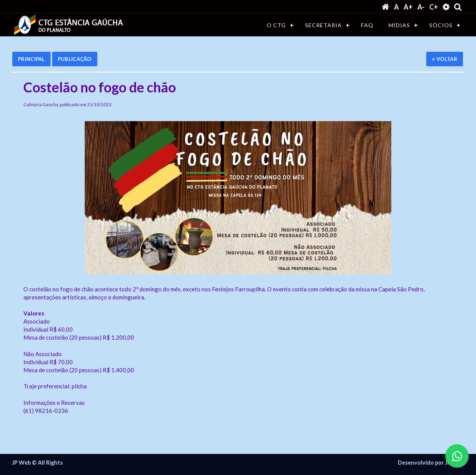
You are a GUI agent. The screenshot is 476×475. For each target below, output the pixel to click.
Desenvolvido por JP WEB (431, 463)
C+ (434, 7)
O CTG (276, 25)
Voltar (445, 59)
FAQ (367, 25)
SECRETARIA (323, 25)
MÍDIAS (399, 25)
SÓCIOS (441, 25)
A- (421, 7)
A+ (408, 7)
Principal (31, 59)
